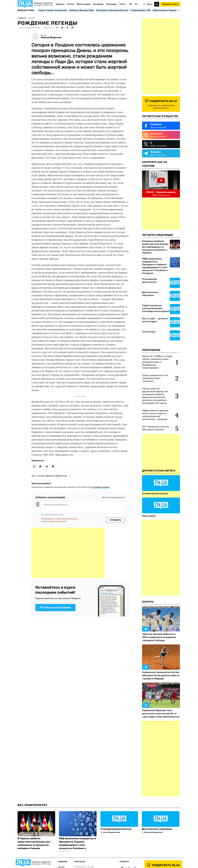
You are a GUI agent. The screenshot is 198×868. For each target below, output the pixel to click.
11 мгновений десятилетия (149, 281)
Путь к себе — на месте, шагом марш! (155, 320)
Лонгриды (111, 4)
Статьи (71, 4)
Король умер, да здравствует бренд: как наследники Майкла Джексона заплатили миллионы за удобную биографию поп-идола (155, 396)
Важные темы (26, 10)
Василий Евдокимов (153, 832)
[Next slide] (178, 10)
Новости (60, 4)
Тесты (122, 4)
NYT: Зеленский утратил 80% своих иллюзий (155, 428)
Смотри (148, 602)
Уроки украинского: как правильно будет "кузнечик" (155, 378)
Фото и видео (84, 4)
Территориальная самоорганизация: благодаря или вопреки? (156, 308)
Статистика (149, 332)
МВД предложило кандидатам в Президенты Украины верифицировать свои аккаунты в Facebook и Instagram (155, 266)
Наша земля (149, 516)
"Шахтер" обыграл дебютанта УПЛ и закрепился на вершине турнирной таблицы (159, 637)
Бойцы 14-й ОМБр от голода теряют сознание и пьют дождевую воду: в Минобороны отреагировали (157, 362)
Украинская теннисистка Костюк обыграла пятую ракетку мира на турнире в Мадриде (161, 675)
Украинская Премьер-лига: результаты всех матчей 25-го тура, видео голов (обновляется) (161, 714)
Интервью (98, 4)
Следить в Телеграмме (55, 608)
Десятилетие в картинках (150, 294)
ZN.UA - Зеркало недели (161, 192)
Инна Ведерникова (112, 832)
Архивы (61, 867)
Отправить (116, 520)
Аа (157, 4)
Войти (150, 4)
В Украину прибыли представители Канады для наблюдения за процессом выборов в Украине (155, 247)
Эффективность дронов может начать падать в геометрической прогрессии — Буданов (155, 415)
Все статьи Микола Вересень (49, 476)
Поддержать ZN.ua (170, 4)
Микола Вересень (51, 37)
